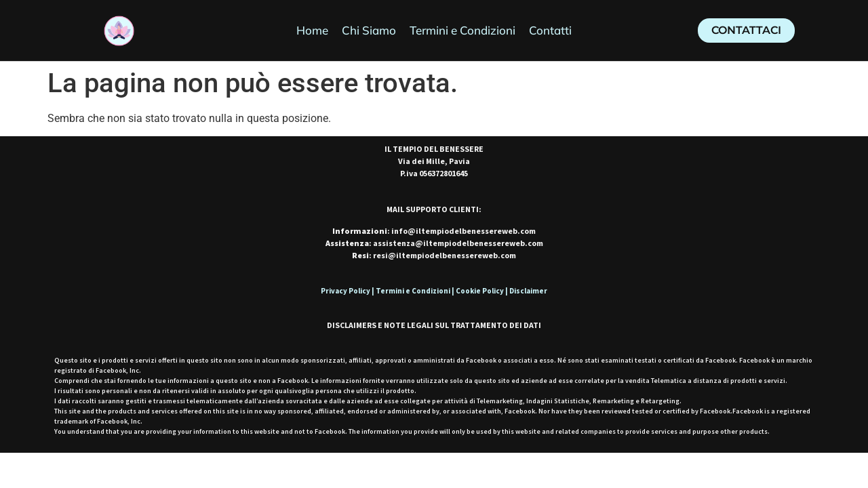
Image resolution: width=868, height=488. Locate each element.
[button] (746, 30)
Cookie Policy (480, 291)
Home (312, 30)
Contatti (550, 30)
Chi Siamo (369, 30)
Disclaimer (528, 291)
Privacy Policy (346, 291)
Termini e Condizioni (462, 30)
